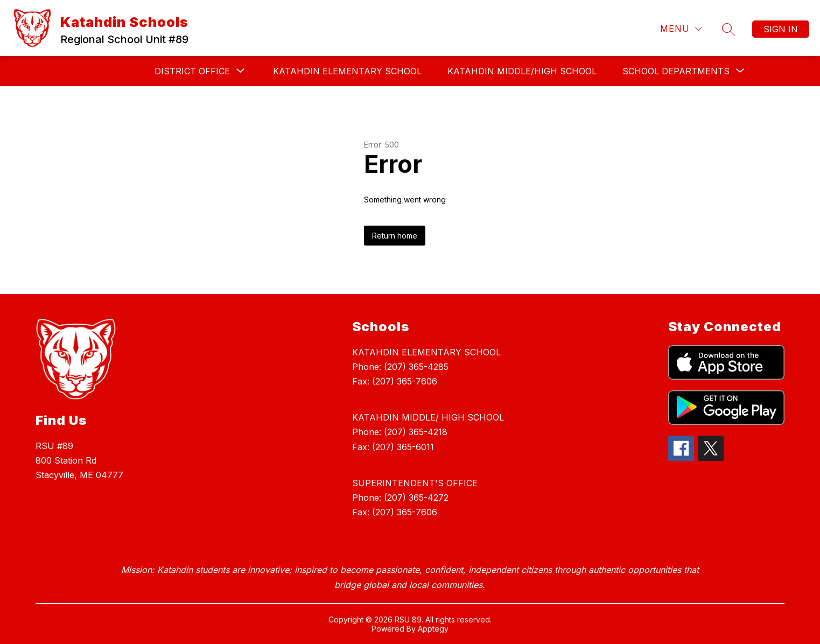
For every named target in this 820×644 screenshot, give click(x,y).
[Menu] (681, 29)
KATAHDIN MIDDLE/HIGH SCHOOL (522, 71)
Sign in (781, 29)
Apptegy (433, 629)
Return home (395, 236)
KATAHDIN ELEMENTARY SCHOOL (347, 71)
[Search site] (728, 29)
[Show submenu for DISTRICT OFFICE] (192, 71)
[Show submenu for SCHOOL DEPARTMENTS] (676, 71)
